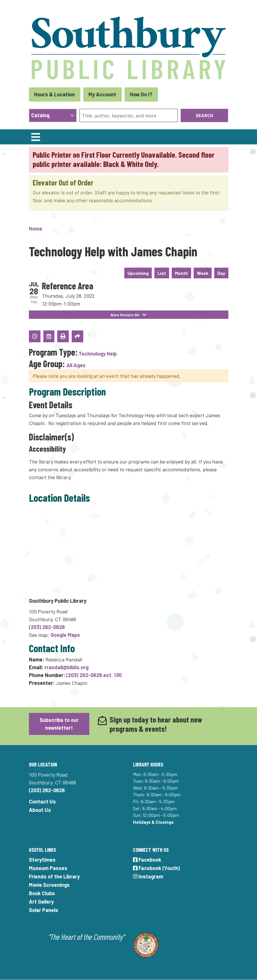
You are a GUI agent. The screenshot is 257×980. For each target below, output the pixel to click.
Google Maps (65, 635)
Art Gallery (41, 902)
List (162, 273)
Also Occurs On (128, 315)
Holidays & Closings (153, 822)
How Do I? (141, 94)
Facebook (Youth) (157, 868)
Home (36, 229)
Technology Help (98, 354)
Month (181, 273)
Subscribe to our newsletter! (59, 724)
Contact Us (42, 801)
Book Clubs (42, 893)
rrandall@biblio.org (66, 667)
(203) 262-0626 (47, 627)
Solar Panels (44, 910)
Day (221, 273)
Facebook (147, 860)
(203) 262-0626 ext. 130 (94, 675)
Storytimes (42, 860)
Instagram (148, 876)
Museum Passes (48, 868)
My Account (102, 94)
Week (203, 273)
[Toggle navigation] (36, 137)
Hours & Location (54, 94)
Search (204, 115)
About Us (40, 810)
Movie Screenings (49, 885)
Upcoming (138, 273)
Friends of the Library (54, 876)
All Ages (76, 365)
